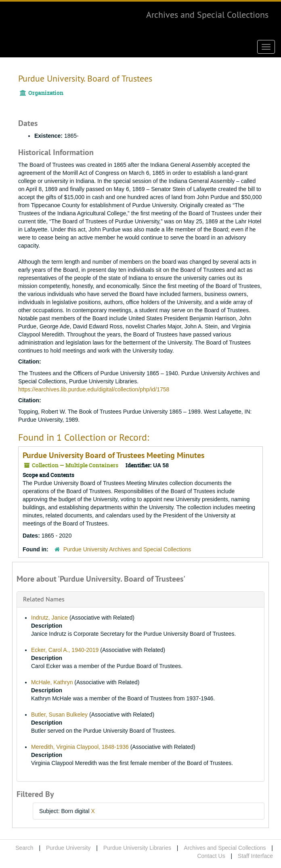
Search (24, 848)
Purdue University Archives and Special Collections (127, 549)
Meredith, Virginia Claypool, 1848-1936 (80, 747)
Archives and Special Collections (207, 15)
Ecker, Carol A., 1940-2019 (65, 650)
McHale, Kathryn (52, 682)
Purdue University (68, 848)
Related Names (44, 599)
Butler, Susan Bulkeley (59, 715)
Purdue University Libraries (137, 848)
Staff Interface (255, 856)
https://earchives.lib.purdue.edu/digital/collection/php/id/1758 (94, 389)
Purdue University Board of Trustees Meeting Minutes (113, 455)
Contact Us (211, 856)
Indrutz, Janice (49, 618)
